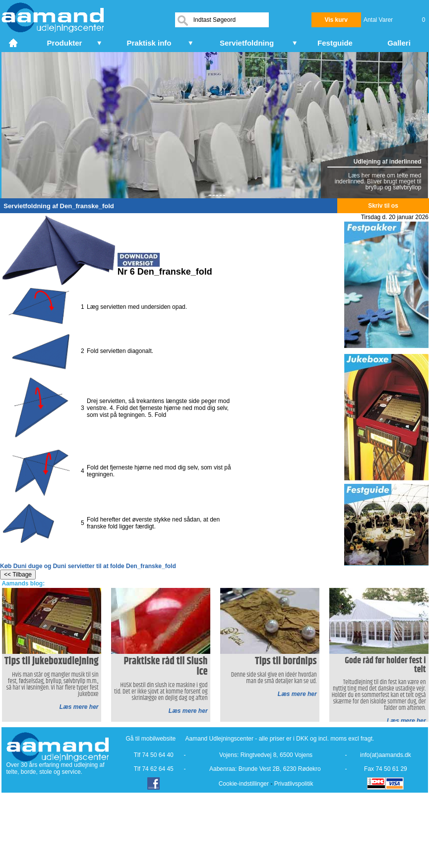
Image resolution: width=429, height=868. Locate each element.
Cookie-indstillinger (244, 784)
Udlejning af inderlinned (388, 162)
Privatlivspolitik (294, 784)
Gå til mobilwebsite (151, 739)
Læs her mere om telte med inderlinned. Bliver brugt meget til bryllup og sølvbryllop (378, 181)
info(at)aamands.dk (386, 755)
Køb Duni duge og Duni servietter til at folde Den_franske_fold (88, 566)
